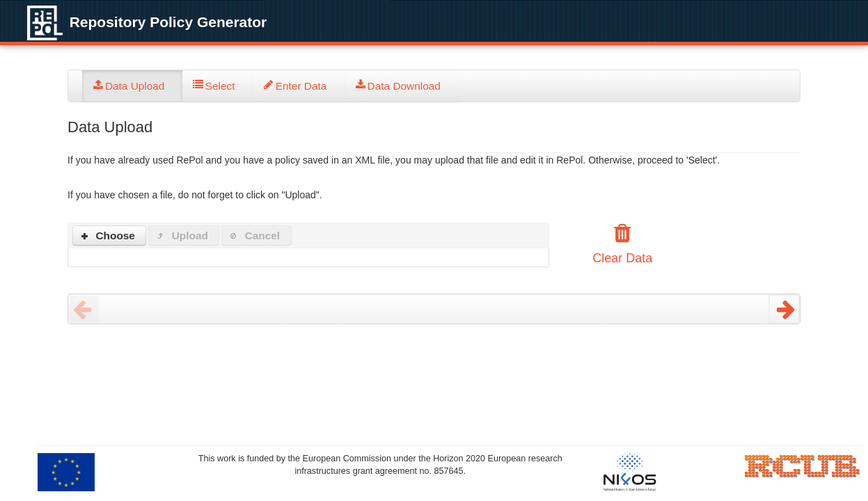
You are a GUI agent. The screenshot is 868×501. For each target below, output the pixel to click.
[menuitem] (132, 86)
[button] (109, 236)
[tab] (132, 86)
